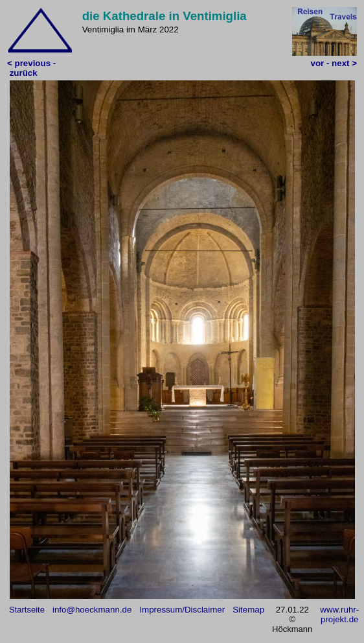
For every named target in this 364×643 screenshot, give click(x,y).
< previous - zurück (31, 68)
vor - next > (334, 63)
